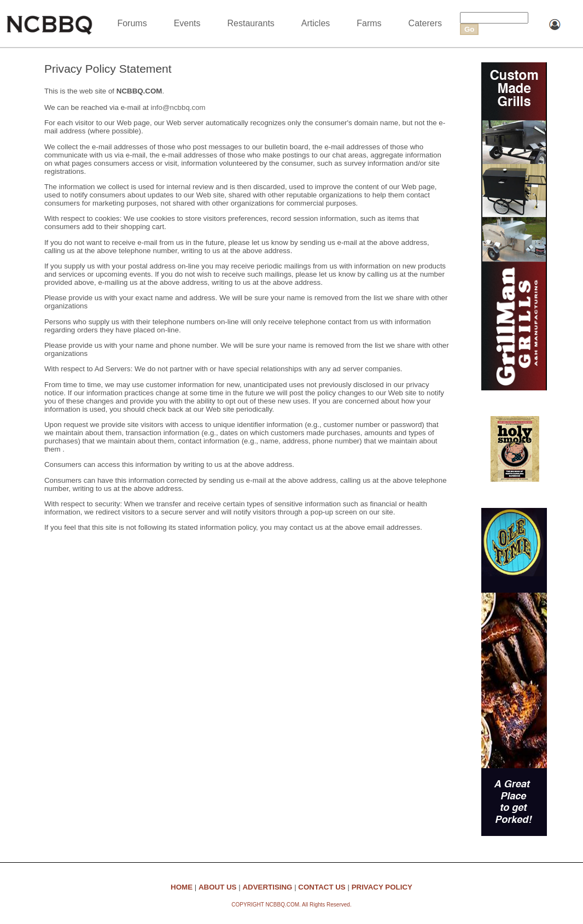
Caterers (425, 23)
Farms (369, 23)
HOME (182, 887)
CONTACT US (322, 887)
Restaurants (251, 23)
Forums (132, 23)
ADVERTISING (267, 887)
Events (187, 23)
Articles (316, 23)
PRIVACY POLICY (382, 887)
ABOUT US (218, 887)
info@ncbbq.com (178, 107)
